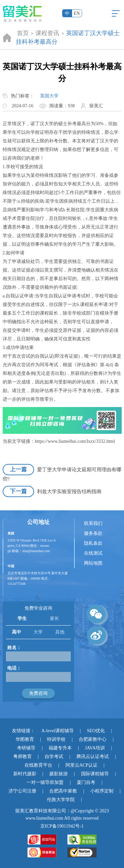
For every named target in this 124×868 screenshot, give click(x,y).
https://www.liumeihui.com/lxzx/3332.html (75, 441)
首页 (23, 33)
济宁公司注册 (22, 791)
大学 (38, 632)
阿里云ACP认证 (82, 765)
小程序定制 (102, 791)
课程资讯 (47, 33)
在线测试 (93, 553)
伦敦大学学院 (61, 800)
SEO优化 (96, 731)
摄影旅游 (59, 774)
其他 (60, 632)
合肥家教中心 (93, 739)
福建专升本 (60, 748)
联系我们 (93, 523)
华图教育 (25, 739)
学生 (22, 618)
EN (77, 13)
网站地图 (93, 563)
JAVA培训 (95, 748)
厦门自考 (86, 782)
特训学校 (56, 739)
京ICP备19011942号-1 (62, 826)
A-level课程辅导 (58, 731)
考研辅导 (26, 748)
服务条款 (93, 533)
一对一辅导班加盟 (45, 782)
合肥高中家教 (63, 791)
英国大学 (49, 96)
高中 (17, 632)
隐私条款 (93, 543)
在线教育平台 (38, 765)
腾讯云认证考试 (93, 757)
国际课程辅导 (95, 774)
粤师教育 (22, 757)
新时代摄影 (25, 774)
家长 (55, 618)
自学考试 (54, 757)
